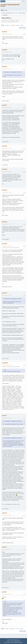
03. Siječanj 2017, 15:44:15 (7, 246)
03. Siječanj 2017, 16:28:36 (7, 295)
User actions (22, 28)
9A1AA (5, 146)
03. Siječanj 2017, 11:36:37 (7, 172)
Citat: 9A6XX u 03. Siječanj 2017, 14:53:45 (13, 299)
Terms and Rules (13, 640)
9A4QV (5, 50)
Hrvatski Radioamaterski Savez (10, 5)
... (20, 25)
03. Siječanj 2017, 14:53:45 (7, 192)
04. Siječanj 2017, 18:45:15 (7, 365)
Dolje (3, 25)
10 (19, 25)
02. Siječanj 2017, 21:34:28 (7, 52)
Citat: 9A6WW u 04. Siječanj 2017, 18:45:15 (13, 421)
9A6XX (5, 32)
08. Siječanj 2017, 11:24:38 (7, 594)
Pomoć (9, 640)
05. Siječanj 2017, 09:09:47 (7, 418)
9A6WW (6, 363)
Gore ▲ (18, 640)
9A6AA (5, 67)
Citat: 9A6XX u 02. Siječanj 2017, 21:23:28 (13, 72)
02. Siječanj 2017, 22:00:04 (7, 69)
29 (21, 25)
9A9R (5, 592)
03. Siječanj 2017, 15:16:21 (7, 224)
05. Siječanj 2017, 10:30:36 (7, 515)
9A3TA (5, 513)
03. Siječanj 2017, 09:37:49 (7, 107)
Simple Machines (17, 641)
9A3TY (5, 105)
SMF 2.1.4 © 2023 (10, 641)
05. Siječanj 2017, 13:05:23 (7, 549)
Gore (2, 629)
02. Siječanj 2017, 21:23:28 (7, 34)
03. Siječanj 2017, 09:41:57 (7, 148)
